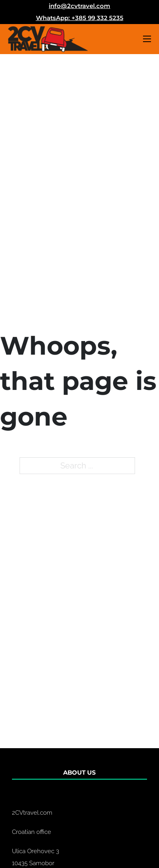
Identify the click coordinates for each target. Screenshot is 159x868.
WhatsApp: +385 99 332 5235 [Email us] (80, 18)
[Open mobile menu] (147, 39)
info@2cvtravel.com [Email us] (79, 6)
